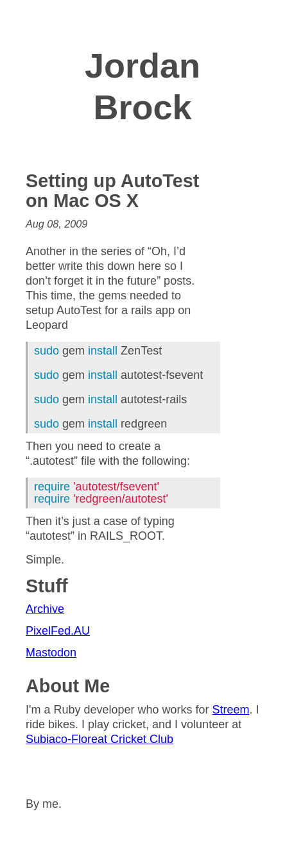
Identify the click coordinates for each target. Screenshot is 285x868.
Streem (231, 710)
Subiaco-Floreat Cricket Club (99, 739)
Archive (45, 609)
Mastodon (51, 653)
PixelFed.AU (58, 631)
